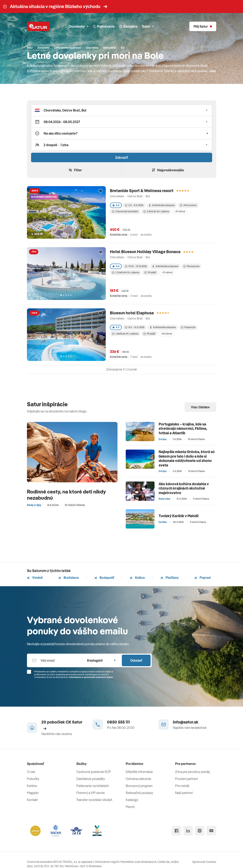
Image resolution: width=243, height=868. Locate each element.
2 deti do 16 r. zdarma (156, 211)
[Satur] (38, 26)
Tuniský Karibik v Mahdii (178, 516)
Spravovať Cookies (204, 862)
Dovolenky (79, 26)
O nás (31, 772)
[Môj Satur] (203, 26)
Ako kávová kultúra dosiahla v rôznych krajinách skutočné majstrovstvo (184, 488)
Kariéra (32, 786)
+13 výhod (167, 272)
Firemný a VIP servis (91, 793)
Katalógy (132, 800)
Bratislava (69, 578)
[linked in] (188, 831)
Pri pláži (150, 272)
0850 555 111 (118, 722)
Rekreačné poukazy (139, 793)
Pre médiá (182, 786)
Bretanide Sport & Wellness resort (142, 191)
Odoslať (136, 660)
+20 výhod (166, 334)
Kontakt (32, 800)
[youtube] (211, 831)
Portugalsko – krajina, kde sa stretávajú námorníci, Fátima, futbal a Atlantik (183, 429)
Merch (130, 807)
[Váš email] (54, 660)
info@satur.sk (186, 722)
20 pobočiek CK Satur (62, 725)
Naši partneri (184, 793)
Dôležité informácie (139, 772)
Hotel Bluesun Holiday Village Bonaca (145, 252)
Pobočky (33, 779)
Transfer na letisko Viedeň (94, 800)
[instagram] (200, 831)
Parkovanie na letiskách (93, 786)
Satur (148, 26)
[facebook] (177, 831)
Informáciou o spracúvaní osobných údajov (91, 677)
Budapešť (104, 578)
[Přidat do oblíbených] (101, 191)
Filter (75, 170)
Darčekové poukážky (91, 779)
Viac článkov (200, 407)
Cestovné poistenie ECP (94, 772)
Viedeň (35, 578)
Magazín (33, 793)
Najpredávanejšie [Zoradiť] (168, 170)
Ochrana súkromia (138, 779)
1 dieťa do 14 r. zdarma (125, 334)
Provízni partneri (186, 779)
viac (213, 71)
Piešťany (170, 578)
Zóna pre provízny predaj (192, 772)
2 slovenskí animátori (125, 211)
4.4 (116, 205)
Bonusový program (139, 786)
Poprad (203, 578)
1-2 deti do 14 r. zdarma (126, 272)
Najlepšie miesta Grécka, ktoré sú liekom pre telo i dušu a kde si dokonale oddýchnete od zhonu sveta (187, 458)
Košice (137, 578)
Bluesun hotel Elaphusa (132, 313)
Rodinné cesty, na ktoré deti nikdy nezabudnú (66, 495)
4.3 (116, 327)
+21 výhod (180, 211)
